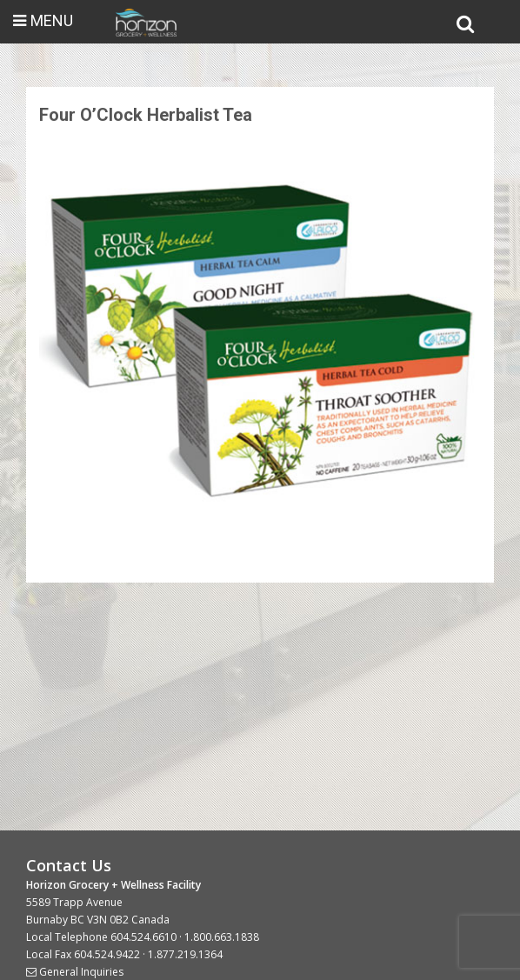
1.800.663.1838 (222, 937)
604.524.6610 (143, 937)
